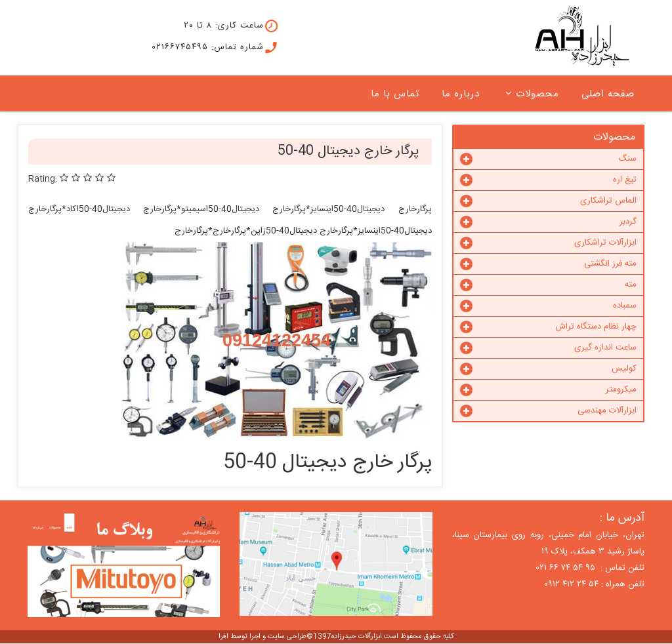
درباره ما (461, 94)
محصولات (537, 94)
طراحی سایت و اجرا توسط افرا (262, 637)
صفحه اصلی (608, 94)
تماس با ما (395, 94)
